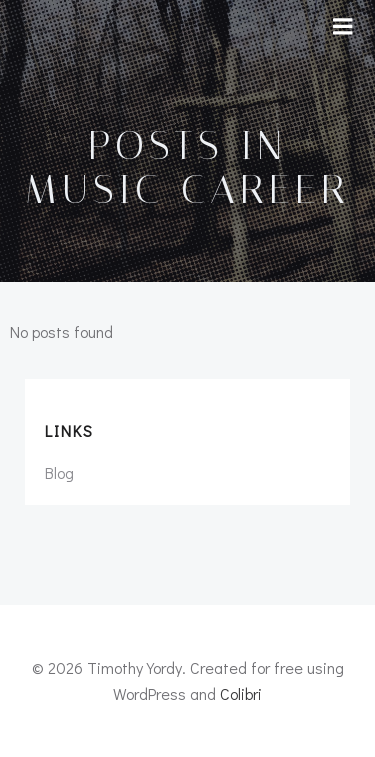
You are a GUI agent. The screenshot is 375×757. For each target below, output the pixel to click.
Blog (59, 472)
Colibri (241, 693)
